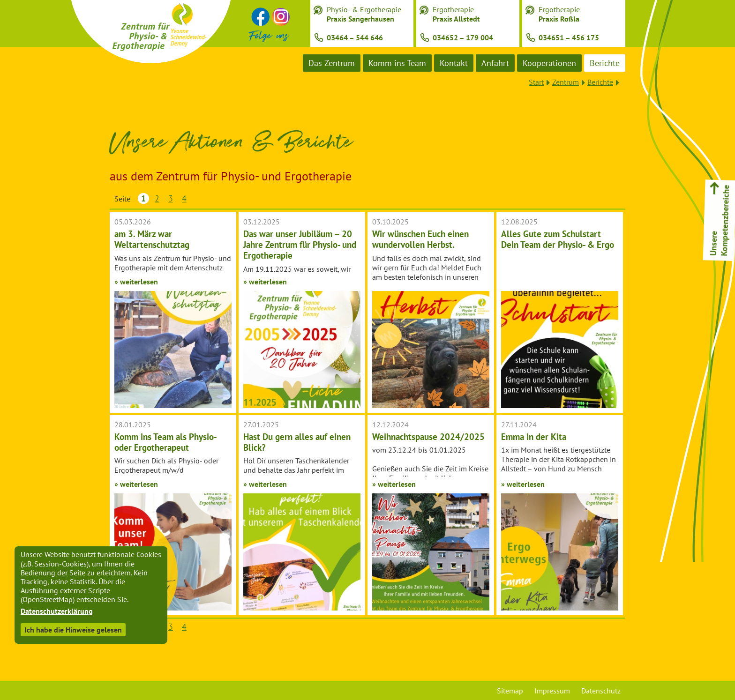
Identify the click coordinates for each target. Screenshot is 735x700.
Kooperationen (549, 63)
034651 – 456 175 (569, 37)
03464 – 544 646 (355, 37)
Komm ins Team (397, 63)
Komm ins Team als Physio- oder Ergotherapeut (165, 442)
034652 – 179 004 (463, 37)
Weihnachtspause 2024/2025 (428, 436)
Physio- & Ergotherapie (364, 14)
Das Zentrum (332, 63)
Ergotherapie (456, 14)
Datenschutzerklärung (57, 611)
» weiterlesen (136, 282)
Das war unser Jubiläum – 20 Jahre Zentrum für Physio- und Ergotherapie (300, 244)
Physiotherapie (697, 287)
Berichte (605, 63)
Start (536, 82)
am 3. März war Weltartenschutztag (152, 239)
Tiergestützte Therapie (698, 376)
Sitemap (510, 691)
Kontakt (454, 63)
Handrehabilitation (698, 315)
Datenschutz (601, 691)
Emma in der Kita (534, 436)
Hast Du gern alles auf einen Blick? (297, 442)
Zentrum (566, 82)
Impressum (552, 691)
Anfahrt (495, 63)
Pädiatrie (697, 343)
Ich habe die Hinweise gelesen (73, 630)
